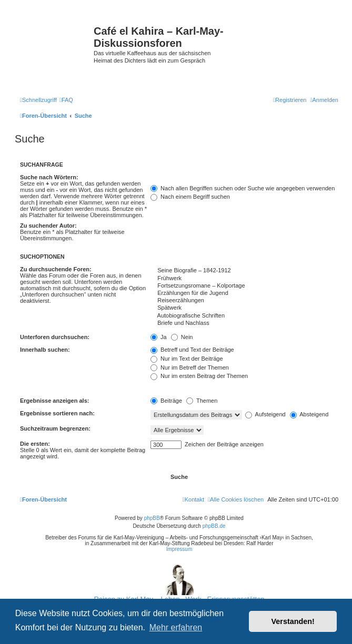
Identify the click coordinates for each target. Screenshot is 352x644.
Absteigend (309, 414)
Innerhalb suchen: (45, 350)
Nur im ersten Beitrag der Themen (199, 376)
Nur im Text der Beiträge (187, 359)
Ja (159, 337)
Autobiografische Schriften (244, 316)
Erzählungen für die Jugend (244, 293)
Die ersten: (35, 444)
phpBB (152, 518)
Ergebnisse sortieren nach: (57, 413)
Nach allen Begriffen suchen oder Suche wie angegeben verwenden (243, 188)
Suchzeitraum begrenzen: (55, 428)
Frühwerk (244, 279)
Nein (182, 337)
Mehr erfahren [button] (176, 627)
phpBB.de (214, 526)
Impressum (179, 549)
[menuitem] (66, 100)
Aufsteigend (265, 414)
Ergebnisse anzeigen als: (54, 401)
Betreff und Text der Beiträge (192, 350)
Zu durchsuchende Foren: (56, 269)
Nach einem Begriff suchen (190, 197)
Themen (202, 401)
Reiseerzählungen (244, 301)
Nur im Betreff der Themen (190, 367)
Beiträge (166, 401)
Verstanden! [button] (293, 621)
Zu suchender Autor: (48, 226)
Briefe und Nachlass (244, 323)
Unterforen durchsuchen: (55, 337)
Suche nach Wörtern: (49, 177)
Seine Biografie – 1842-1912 (244, 271)
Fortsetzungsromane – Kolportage (244, 286)
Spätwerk (244, 308)
